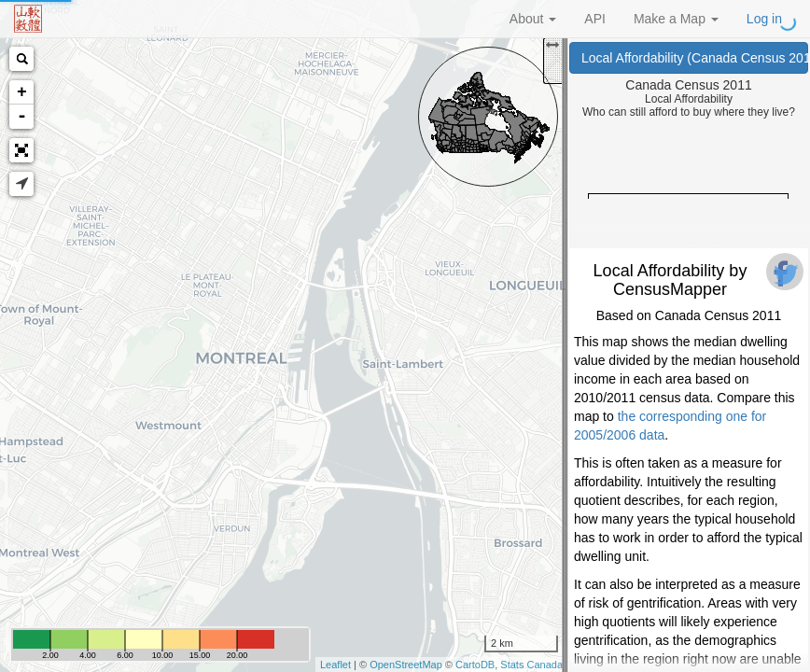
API (595, 19)
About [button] (533, 19)
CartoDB (475, 665)
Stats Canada (531, 665)
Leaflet (335, 665)
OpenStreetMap (406, 665)
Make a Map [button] (676, 19)
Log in (764, 19)
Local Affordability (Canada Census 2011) (695, 58)
